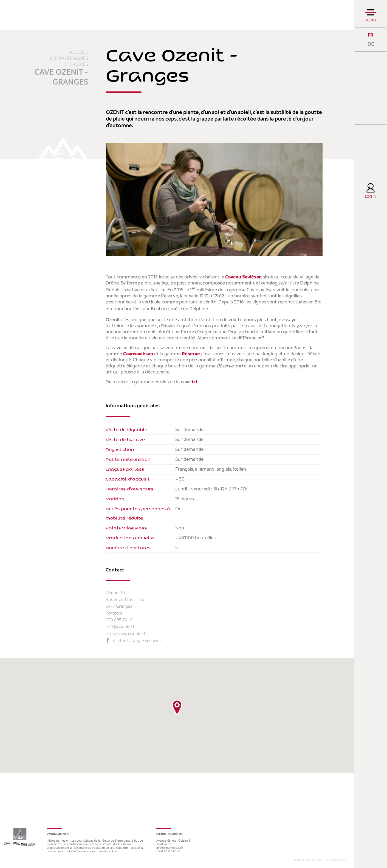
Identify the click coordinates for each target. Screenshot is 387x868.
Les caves (77, 65)
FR (371, 35)
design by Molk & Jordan (308, 860)
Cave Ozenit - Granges (61, 77)
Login (371, 197)
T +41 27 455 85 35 (168, 852)
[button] (177, 708)
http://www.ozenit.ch (126, 634)
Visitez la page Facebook (137, 641)
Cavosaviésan (138, 354)
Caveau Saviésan (243, 277)
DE (371, 44)
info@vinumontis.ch (170, 848)
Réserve (191, 354)
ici (195, 382)
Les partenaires (69, 58)
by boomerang (336, 860)
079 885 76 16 (119, 620)
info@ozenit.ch (121, 627)
